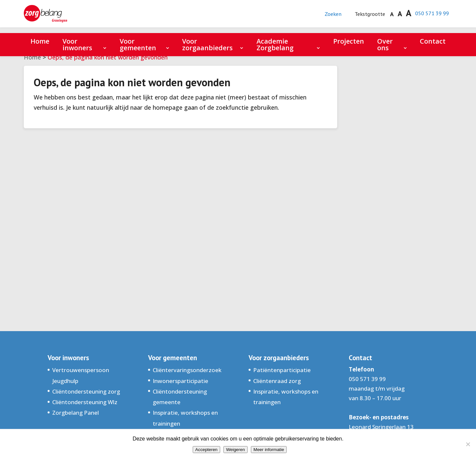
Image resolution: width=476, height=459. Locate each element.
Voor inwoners (77, 44)
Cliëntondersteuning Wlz (85, 402)
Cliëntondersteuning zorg (86, 391)
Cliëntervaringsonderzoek (187, 370)
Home (40, 41)
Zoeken (326, 17)
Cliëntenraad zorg (277, 381)
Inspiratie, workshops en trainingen (185, 418)
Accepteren (206, 450)
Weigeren (236, 450)
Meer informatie (269, 450)
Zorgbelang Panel (76, 413)
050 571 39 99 (430, 16)
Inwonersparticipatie (180, 381)
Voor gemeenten (138, 44)
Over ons (385, 44)
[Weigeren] (468, 444)
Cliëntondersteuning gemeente (180, 397)
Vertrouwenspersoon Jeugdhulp (81, 375)
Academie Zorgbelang (275, 44)
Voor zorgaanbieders (207, 44)
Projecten (349, 41)
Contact (433, 41)
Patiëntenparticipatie (282, 370)
